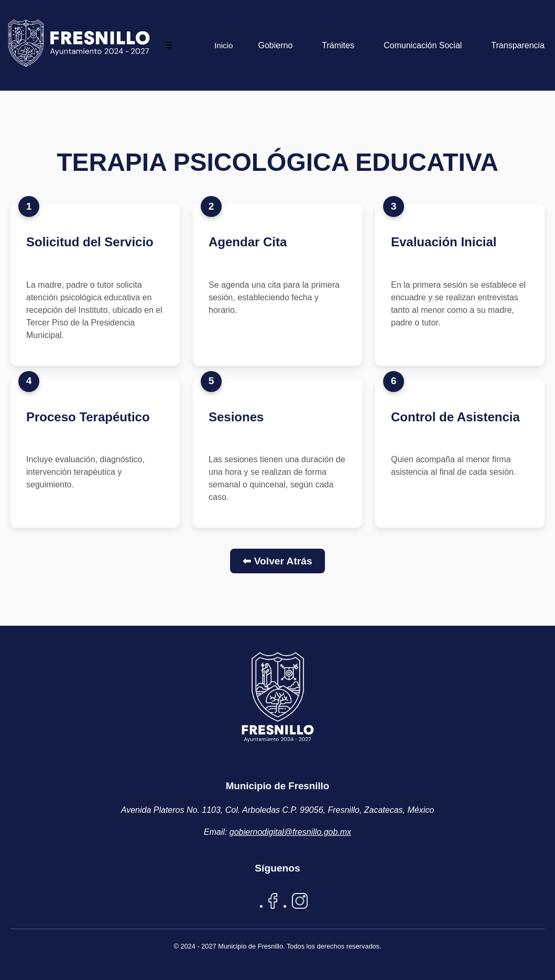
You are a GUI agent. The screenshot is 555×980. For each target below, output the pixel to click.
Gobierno (275, 45)
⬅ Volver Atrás (277, 561)
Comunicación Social (423, 45)
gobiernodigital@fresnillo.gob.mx (290, 832)
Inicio (224, 45)
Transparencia (518, 45)
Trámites (338, 45)
